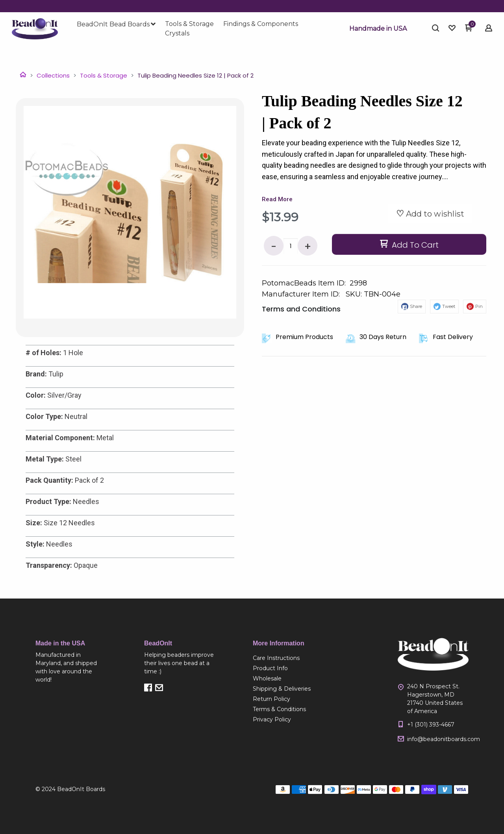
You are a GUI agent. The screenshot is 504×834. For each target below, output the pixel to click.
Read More (277, 199)
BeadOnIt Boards (81, 789)
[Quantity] (291, 246)
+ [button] (308, 247)
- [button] (274, 247)
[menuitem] (116, 24)
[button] (378, 29)
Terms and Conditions (301, 309)
